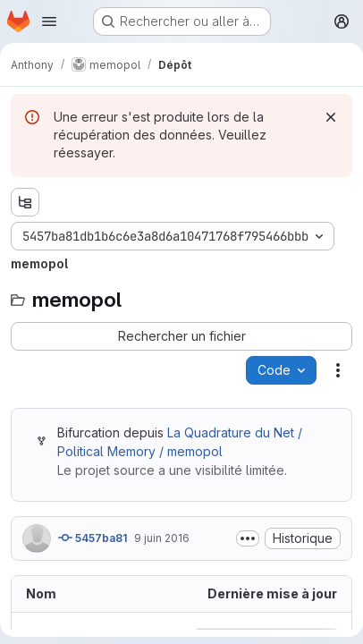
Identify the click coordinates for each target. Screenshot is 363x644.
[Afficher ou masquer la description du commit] (248, 538)
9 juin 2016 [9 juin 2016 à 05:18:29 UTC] (162, 538)
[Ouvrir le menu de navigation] (49, 21)
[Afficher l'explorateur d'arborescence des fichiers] (25, 202)
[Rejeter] (331, 117)
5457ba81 (93, 538)
